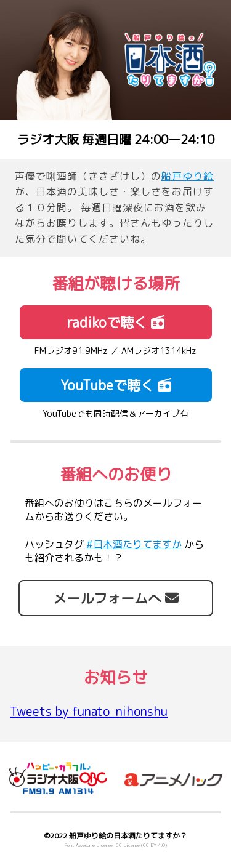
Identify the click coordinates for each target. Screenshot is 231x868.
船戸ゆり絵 (188, 176)
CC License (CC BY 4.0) (141, 845)
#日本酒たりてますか (134, 544)
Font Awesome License (88, 845)
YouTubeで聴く (116, 385)
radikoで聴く (115, 322)
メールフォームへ (116, 598)
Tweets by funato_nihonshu (89, 711)
